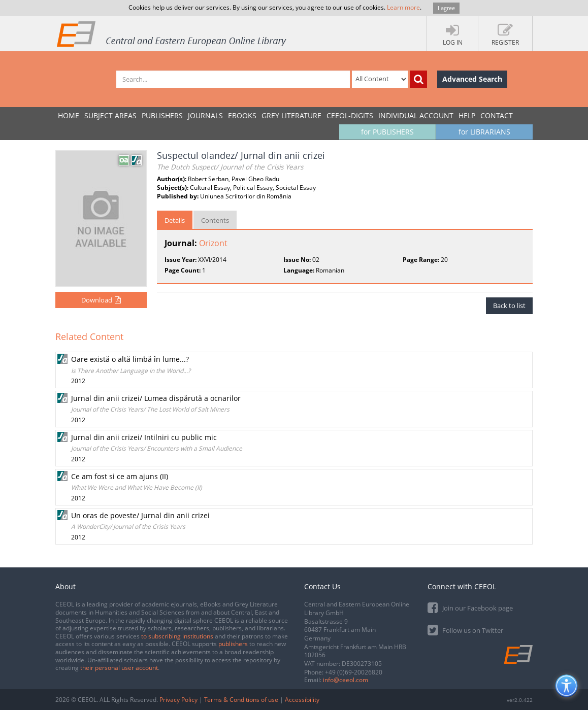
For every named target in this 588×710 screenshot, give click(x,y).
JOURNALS (205, 115)
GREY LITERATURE (291, 115)
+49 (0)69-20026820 (354, 672)
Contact (497, 115)
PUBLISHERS (162, 115)
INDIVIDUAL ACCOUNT (416, 115)
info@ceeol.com (346, 680)
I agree (446, 8)
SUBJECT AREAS (110, 115)
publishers (233, 644)
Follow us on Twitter (465, 630)
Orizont (213, 243)
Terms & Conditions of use (241, 700)
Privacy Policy (178, 700)
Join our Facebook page (470, 607)
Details (175, 220)
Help (467, 115)
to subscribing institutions (177, 636)
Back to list (509, 306)
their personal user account (119, 668)
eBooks (242, 115)
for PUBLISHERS (387, 132)
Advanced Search (472, 79)
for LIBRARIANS (484, 132)
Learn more (403, 7)
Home (69, 115)
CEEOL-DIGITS (350, 115)
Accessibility (302, 700)
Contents (215, 220)
